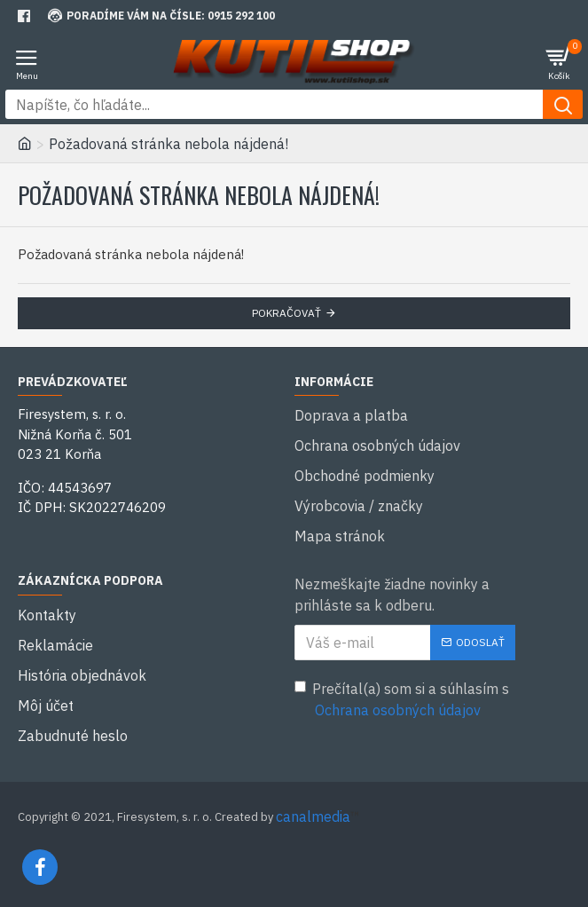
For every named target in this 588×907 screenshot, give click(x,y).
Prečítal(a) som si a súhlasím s (402, 700)
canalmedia (313, 816)
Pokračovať (286, 313)
